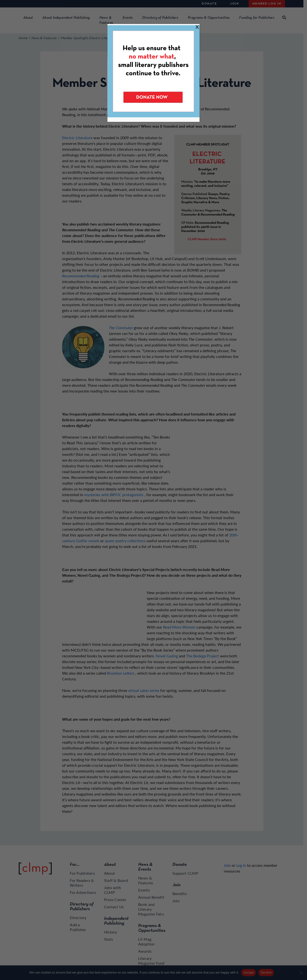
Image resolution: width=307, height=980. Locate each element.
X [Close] (197, 27)
